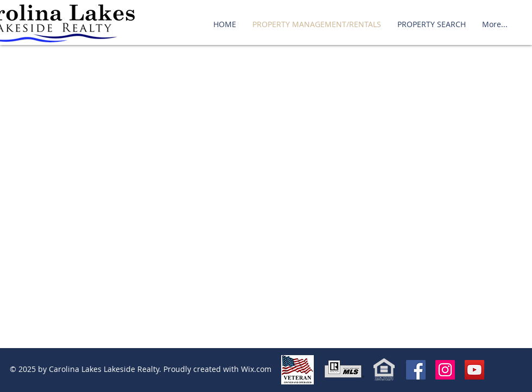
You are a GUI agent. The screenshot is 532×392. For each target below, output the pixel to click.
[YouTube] (474, 370)
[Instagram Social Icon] (445, 370)
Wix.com (256, 369)
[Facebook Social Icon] (416, 370)
